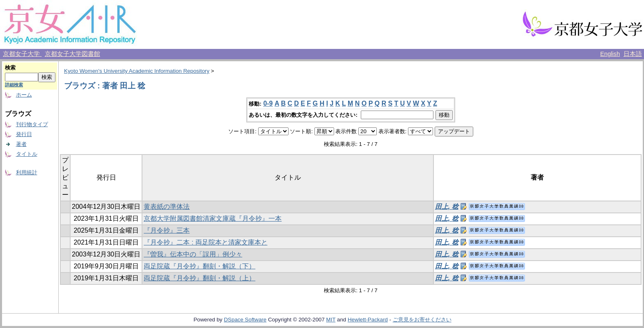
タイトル (27, 154)
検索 (10, 68)
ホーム (24, 95)
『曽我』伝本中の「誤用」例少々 (193, 254)
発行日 (24, 134)
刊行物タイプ (32, 124)
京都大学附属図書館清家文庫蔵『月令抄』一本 (213, 218)
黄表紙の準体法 (167, 207)
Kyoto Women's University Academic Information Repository (137, 71)
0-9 (268, 103)
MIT (331, 320)
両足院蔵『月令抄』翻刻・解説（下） (199, 266)
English (610, 54)
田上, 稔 (447, 207)
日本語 (633, 54)
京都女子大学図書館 (72, 54)
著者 (21, 144)
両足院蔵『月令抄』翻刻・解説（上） (199, 278)
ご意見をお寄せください (422, 320)
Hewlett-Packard (368, 320)
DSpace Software (245, 320)
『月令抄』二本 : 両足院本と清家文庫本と (205, 242)
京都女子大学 (22, 54)
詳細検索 (14, 85)
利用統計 (27, 172)
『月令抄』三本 (167, 230)
